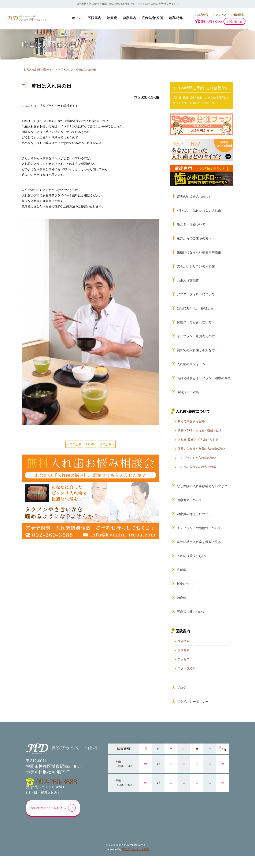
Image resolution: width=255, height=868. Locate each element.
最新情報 (238, 15)
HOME (90, 444)
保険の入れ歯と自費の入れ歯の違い (201, 455)
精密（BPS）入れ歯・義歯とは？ (200, 437)
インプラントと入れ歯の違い (197, 464)
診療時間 (202, 15)
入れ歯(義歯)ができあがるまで (198, 446)
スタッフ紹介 (186, 679)
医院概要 (184, 652)
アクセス (220, 15)
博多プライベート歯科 (136, 862)
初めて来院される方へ (192, 428)
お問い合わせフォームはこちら (55, 820)
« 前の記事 (74, 444)
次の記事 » (107, 444)
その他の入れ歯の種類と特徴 (197, 473)
